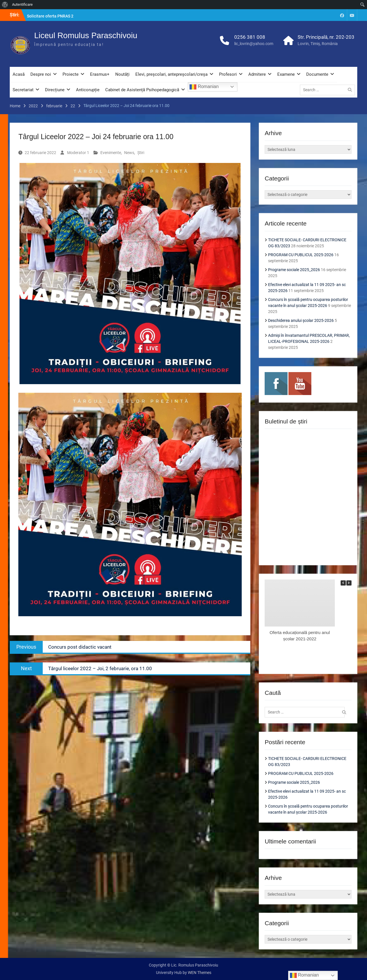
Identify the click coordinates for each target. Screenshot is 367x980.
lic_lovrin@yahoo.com (254, 44)
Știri (141, 153)
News (129, 153)
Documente (317, 74)
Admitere (257, 74)
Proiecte (71, 74)
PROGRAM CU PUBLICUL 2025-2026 (301, 255)
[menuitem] (5, 5)
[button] (349, 583)
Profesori (228, 74)
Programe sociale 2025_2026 (294, 270)
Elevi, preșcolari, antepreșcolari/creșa (171, 74)
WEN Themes (200, 973)
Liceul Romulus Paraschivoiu (86, 35)
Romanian (204, 87)
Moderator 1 (78, 153)
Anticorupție (88, 90)
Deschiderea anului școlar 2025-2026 (301, 320)
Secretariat (23, 90)
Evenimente (111, 153)
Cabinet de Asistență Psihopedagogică (142, 90)
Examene (286, 74)
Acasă (19, 74)
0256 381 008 (250, 37)
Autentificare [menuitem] (22, 4)
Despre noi (41, 74)
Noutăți (122, 74)
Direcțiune (55, 90)
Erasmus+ (100, 74)
